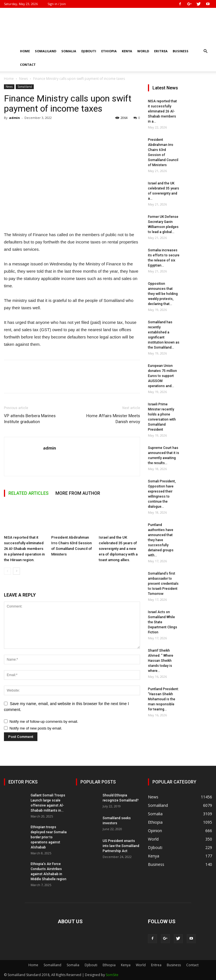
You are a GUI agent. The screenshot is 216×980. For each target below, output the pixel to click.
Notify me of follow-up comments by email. (44, 722)
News (23, 79)
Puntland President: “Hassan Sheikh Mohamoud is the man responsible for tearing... (163, 699)
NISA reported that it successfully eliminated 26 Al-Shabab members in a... (162, 111)
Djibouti (89, 51)
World (143, 51)
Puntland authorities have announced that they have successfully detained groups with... (161, 540)
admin (14, 118)
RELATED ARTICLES (29, 493)
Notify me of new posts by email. (36, 728)
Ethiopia (109, 51)
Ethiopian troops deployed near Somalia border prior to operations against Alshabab (49, 837)
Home (25, 51)
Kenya (127, 51)
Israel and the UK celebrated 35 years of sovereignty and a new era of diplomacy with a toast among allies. (118, 549)
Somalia (69, 51)
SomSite (112, 975)
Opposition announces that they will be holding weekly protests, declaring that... (163, 294)
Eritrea (161, 51)
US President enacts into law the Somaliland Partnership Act (121, 846)
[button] (205, 51)
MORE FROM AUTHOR (78, 493)
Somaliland (46, 51)
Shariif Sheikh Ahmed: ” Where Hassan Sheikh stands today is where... (161, 661)
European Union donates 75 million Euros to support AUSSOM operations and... (162, 376)
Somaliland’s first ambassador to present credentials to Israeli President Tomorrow (163, 584)
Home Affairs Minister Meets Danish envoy (113, 419)
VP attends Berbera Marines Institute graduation (30, 419)
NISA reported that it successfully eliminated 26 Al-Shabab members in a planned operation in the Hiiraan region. (24, 549)
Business (181, 51)
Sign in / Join (57, 4)
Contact (28, 65)
